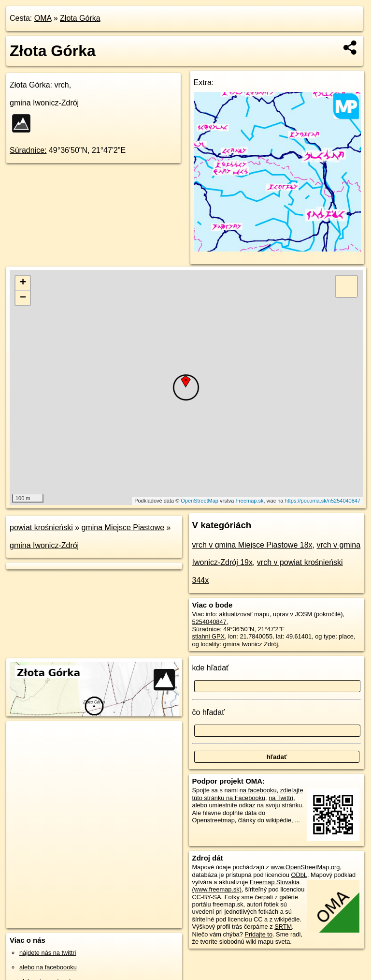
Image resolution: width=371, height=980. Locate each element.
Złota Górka (80, 18)
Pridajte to (258, 934)
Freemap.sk (249, 501)
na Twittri (281, 798)
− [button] (23, 298)
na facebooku (258, 790)
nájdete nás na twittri (48, 953)
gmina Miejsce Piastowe (123, 527)
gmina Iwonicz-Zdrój (44, 545)
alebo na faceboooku (48, 967)
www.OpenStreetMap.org (305, 867)
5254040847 (209, 622)
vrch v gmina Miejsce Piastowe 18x (252, 545)
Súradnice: (28, 150)
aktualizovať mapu (244, 614)
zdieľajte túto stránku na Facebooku (248, 794)
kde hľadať (211, 668)
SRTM (283, 927)
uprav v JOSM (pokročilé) (308, 614)
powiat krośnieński (41, 527)
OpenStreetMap (200, 501)
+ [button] (23, 283)
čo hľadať (209, 712)
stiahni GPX (209, 636)
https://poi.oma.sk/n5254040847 (323, 501)
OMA (43, 18)
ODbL (299, 875)
